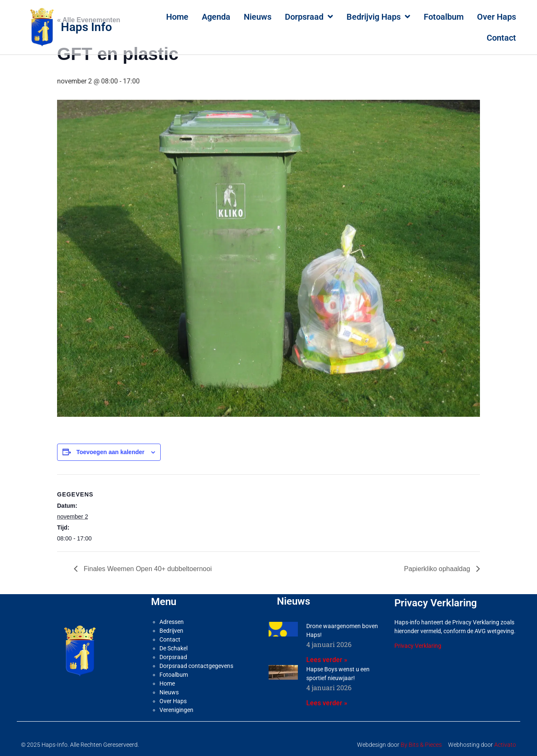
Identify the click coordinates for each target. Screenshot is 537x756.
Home (177, 17)
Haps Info (86, 27)
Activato (505, 745)
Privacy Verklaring (418, 646)
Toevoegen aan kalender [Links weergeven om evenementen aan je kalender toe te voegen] (110, 452)
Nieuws (258, 17)
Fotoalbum (444, 17)
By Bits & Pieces (421, 745)
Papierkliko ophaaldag (438, 569)
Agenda (216, 17)
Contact (501, 38)
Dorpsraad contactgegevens (196, 666)
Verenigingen (176, 710)
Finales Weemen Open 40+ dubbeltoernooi (147, 569)
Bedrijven (171, 631)
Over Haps (497, 17)
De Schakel (173, 648)
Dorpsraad (309, 17)
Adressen (172, 622)
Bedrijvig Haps (378, 17)
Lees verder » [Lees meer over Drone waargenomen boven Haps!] (327, 660)
